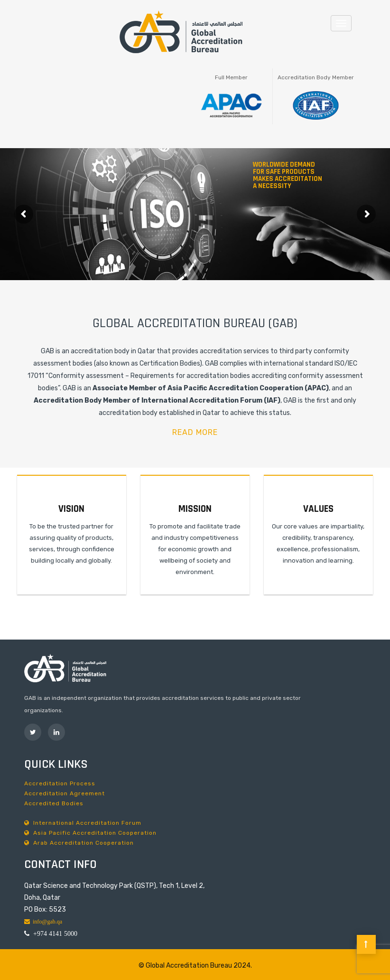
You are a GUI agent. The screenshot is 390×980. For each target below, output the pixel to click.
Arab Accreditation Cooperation (79, 843)
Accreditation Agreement (65, 793)
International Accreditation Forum (83, 823)
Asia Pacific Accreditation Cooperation (90, 833)
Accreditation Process (60, 783)
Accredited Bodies (54, 803)
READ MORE (195, 432)
